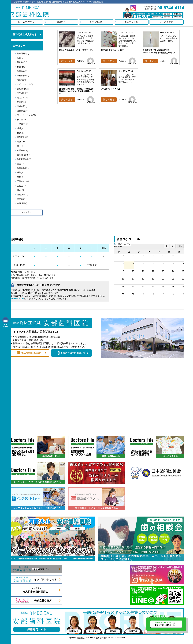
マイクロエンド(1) (25, 84)
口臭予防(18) (23, 195)
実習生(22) (22, 186)
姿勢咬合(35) (23, 137)
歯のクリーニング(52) (26, 115)
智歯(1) (20, 58)
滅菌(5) (20, 172)
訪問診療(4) (22, 199)
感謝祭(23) (22, 102)
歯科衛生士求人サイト (25, 34)
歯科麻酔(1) (22, 71)
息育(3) (20, 177)
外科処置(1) (22, 106)
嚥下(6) (20, 146)
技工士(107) (22, 120)
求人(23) (21, 190)
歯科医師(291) (23, 168)
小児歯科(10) (23, 150)
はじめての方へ (26, 22)
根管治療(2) (22, 67)
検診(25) (21, 133)
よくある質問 (166, 22)
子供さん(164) (23, 181)
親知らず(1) (22, 62)
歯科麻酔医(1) (23, 76)
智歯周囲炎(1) (23, 54)
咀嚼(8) (20, 128)
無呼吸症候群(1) (24, 159)
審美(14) (21, 164)
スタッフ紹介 (96, 22)
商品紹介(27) (23, 93)
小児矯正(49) (23, 124)
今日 (180, 246)
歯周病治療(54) (24, 155)
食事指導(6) (22, 203)
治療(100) (21, 142)
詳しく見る (67, 61)
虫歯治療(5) (22, 80)
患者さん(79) (23, 98)
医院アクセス (131, 22)
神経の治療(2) (23, 89)
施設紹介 (61, 22)
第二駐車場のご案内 (31, 353)
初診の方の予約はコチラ (73, 353)
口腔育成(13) (23, 111)
